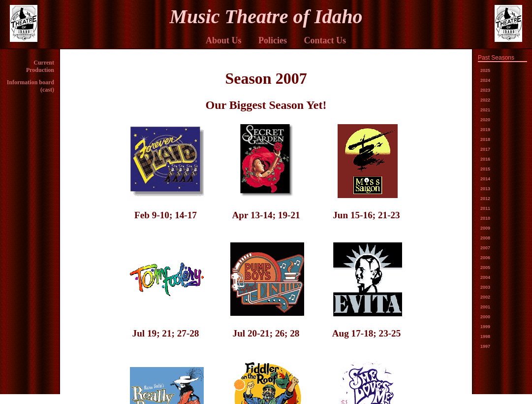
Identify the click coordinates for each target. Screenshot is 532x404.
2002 (485, 297)
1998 (485, 337)
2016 (485, 159)
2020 (485, 120)
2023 (485, 90)
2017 (485, 149)
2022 (485, 100)
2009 (485, 228)
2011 (485, 208)
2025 (485, 70)
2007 (485, 248)
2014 (485, 179)
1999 (485, 327)
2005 (485, 268)
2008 (485, 238)
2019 (485, 130)
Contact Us (325, 40)
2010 (485, 218)
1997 (485, 346)
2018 (485, 139)
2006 (485, 258)
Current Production (40, 66)
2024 (485, 80)
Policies (273, 40)
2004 (485, 277)
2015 (485, 169)
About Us (224, 40)
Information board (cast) (31, 86)
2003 (485, 287)
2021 (485, 110)
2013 (485, 189)
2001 (485, 307)
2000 (485, 317)
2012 (485, 199)
